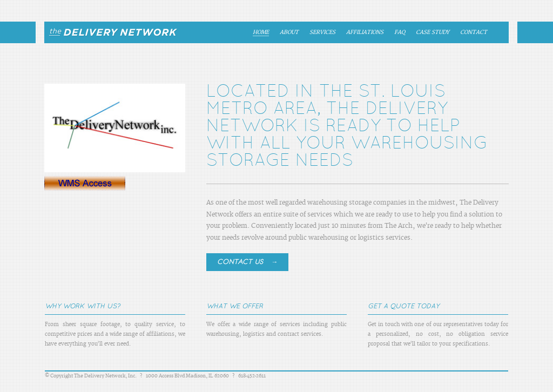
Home (261, 33)
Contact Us (247, 262)
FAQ (400, 33)
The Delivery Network (109, 32)
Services (322, 33)
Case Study (433, 33)
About (289, 33)
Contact (474, 33)
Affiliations (365, 33)
